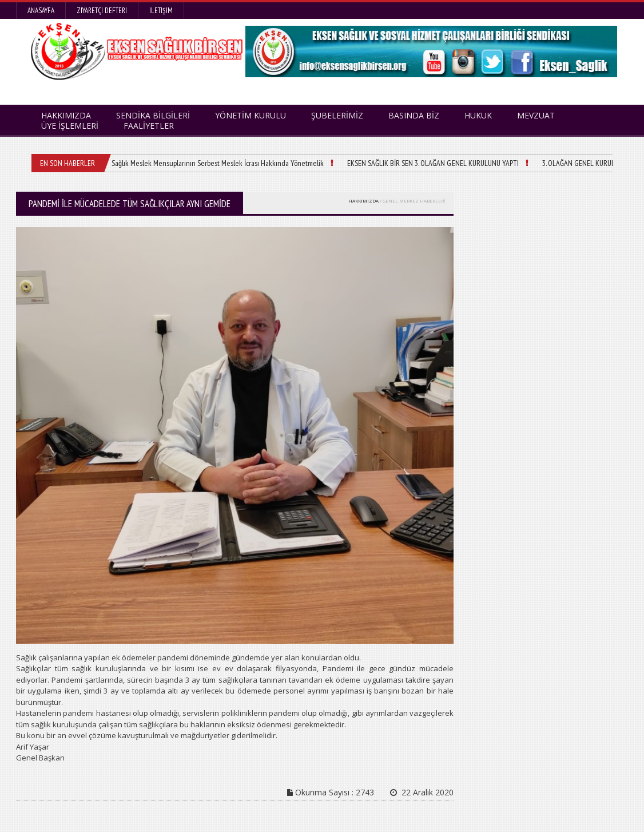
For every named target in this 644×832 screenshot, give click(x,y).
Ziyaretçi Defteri (102, 11)
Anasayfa (41, 11)
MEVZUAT (536, 115)
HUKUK (478, 115)
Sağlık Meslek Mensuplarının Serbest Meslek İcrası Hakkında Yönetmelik (218, 163)
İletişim (161, 11)
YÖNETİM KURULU (251, 115)
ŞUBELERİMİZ (337, 115)
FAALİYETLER (149, 126)
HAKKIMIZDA (363, 201)
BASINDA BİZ (414, 115)
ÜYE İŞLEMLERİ (70, 126)
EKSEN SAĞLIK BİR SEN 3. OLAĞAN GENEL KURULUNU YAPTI (433, 163)
